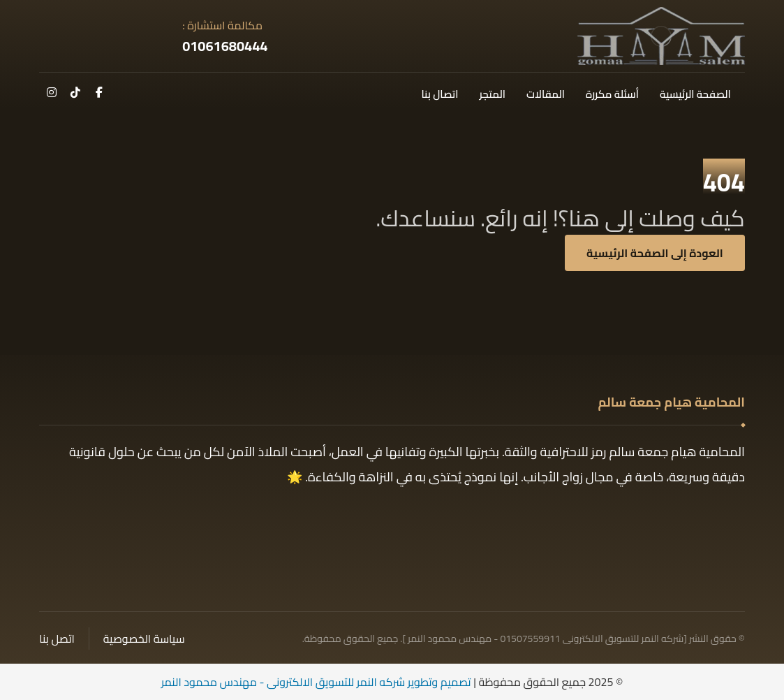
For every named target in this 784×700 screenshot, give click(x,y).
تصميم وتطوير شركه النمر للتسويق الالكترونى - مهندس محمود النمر (316, 682)
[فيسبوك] (99, 92)
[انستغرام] (52, 92)
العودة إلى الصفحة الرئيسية (655, 253)
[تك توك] (75, 92)
